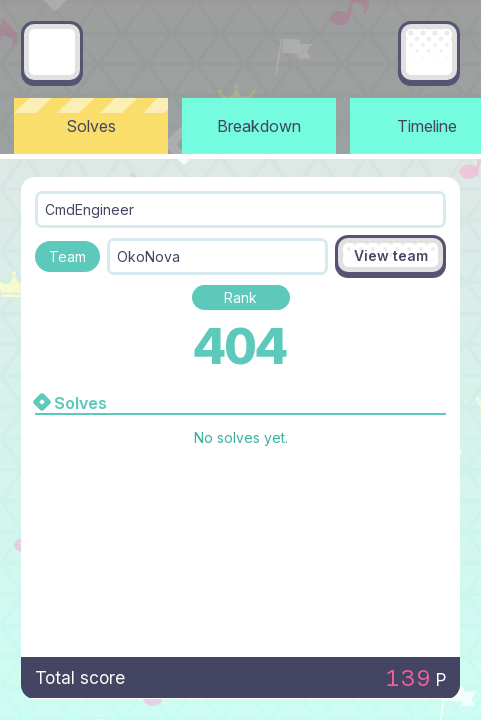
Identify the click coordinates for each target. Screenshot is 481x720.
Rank (240, 297)
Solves (91, 126)
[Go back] (52, 52)
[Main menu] (429, 52)
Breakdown (259, 126)
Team (67, 256)
